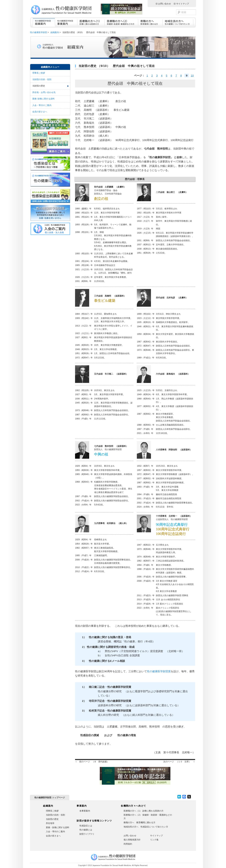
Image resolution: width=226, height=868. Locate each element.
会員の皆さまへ (40, 112)
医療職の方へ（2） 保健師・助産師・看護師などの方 (148, 817)
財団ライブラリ (87, 834)
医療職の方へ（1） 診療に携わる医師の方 (144, 811)
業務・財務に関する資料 (58, 827)
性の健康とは (86, 830)
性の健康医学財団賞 (159, 671)
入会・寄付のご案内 (42, 105)
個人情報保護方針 (132, 840)
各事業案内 (85, 811)
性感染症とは (86, 826)
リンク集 (154, 840)
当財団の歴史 (39, 86)
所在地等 (50, 823)
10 (192, 75)
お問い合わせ (165, 4)
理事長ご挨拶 (39, 73)
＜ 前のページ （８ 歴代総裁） (92, 762)
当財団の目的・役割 (42, 79)
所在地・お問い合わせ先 (44, 92)
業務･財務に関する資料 (43, 99)
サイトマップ (183, 4)
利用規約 (128, 844)
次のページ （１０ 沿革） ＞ (179, 762)
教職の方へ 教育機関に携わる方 (139, 823)
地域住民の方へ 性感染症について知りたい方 (146, 827)
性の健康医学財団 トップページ (50, 798)
